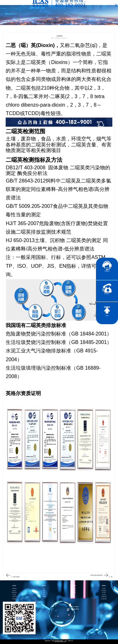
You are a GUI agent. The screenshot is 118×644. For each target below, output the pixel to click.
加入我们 (104, 593)
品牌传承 (14, 591)
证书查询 (104, 595)
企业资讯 (74, 589)
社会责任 (104, 589)
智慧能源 (44, 597)
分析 (44, 593)
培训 (44, 595)
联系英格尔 (104, 591)
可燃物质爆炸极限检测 (96, 575)
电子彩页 (74, 591)
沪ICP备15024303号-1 (60, 642)
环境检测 (17, 577)
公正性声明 (14, 597)
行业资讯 (74, 593)
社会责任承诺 (104, 597)
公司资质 (14, 595)
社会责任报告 (104, 599)
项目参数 (14, 599)
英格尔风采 (14, 593)
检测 (44, 591)
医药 (44, 589)
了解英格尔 (14, 589)
